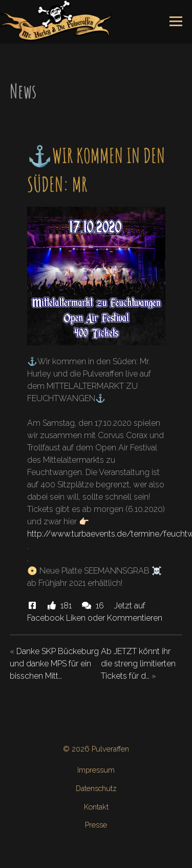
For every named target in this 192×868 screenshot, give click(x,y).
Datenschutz (96, 788)
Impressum (96, 770)
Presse (96, 825)
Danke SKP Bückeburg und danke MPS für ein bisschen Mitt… (54, 664)
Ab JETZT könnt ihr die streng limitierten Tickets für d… (138, 664)
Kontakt (96, 807)
